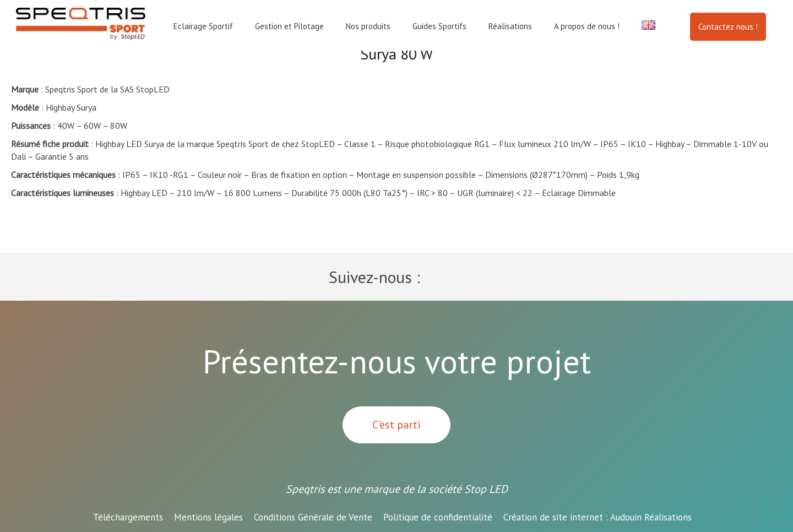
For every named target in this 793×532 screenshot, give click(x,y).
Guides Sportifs (439, 26)
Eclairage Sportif (203, 26)
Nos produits (368, 26)
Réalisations (510, 26)
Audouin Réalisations (598, 517)
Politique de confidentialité (438, 517)
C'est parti (397, 425)
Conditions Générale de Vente (313, 517)
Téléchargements (128, 517)
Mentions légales (208, 517)
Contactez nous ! (728, 27)
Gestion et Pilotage (289, 26)
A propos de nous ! (587, 26)
